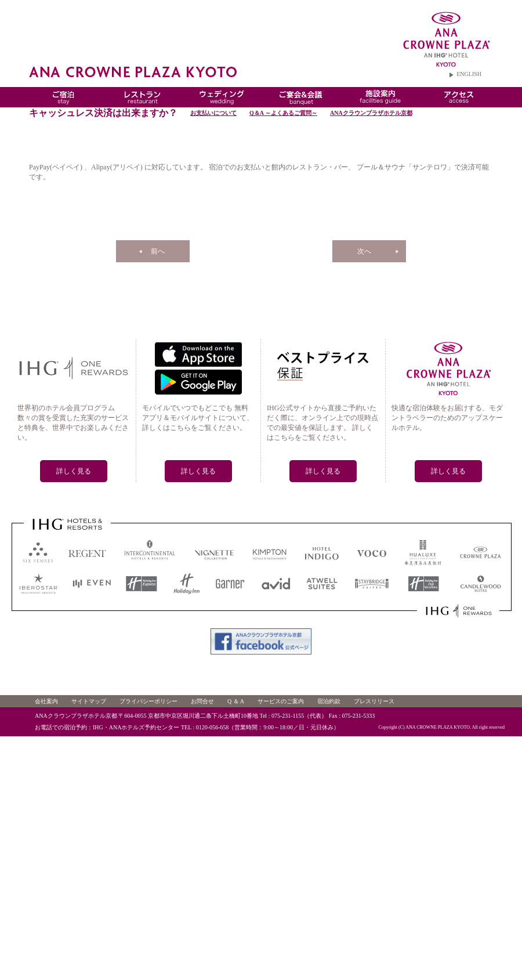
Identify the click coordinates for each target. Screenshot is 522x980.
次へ (364, 251)
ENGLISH (469, 74)
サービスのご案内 (281, 701)
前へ (158, 251)
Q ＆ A (236, 701)
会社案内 (46, 701)
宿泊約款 (329, 701)
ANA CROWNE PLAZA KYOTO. (438, 727)
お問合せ (202, 701)
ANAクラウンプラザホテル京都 (371, 113)
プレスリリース (374, 701)
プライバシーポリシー (148, 701)
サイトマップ (89, 701)
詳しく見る (74, 471)
